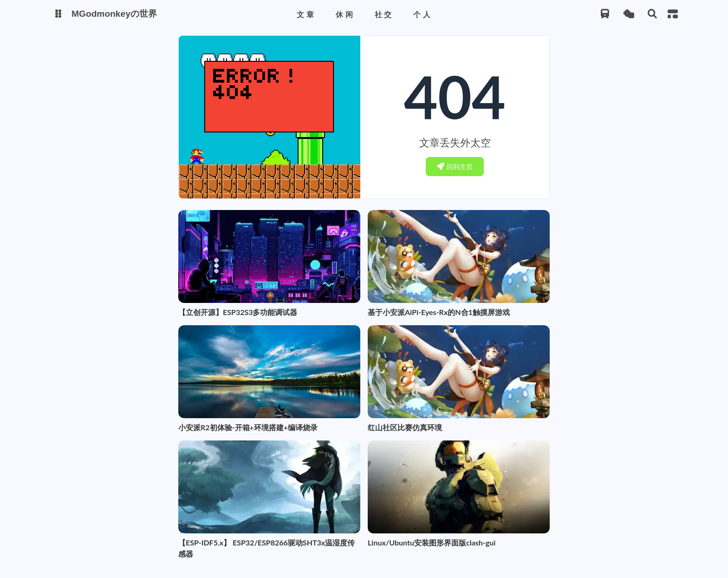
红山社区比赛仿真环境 (405, 427)
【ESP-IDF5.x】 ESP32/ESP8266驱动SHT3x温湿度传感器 (266, 548)
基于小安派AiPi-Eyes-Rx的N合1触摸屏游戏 (439, 312)
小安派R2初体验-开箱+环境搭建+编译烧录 (248, 427)
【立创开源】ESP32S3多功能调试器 (238, 312)
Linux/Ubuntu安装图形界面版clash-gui (432, 542)
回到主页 (455, 167)
